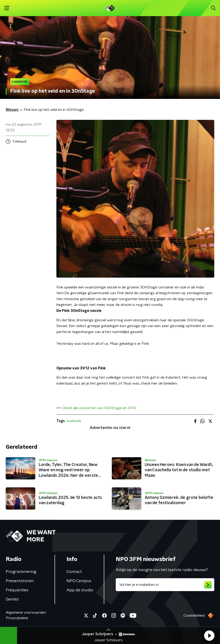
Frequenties (17, 590)
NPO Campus (79, 581)
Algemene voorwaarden (26, 612)
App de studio (80, 590)
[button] (209, 635)
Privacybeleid (17, 618)
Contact (74, 572)
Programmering (21, 572)
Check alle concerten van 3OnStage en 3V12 (99, 408)
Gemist (12, 599)
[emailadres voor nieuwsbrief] (165, 585)
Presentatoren (20, 581)
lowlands (74, 421)
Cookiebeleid (194, 615)
